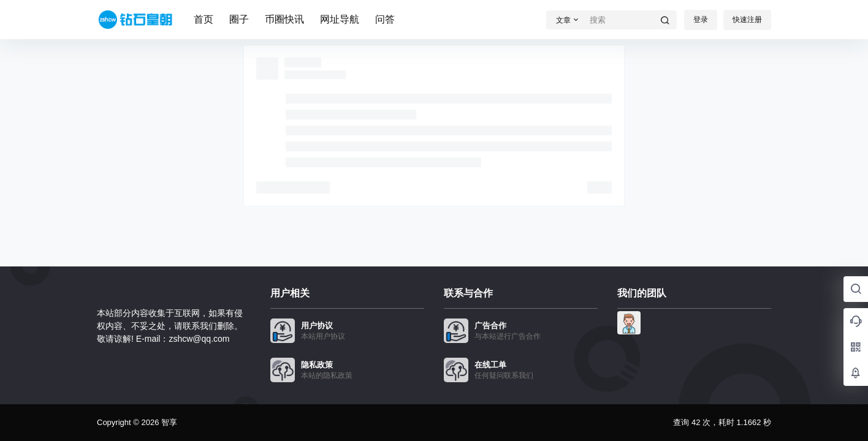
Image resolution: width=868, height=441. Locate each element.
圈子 (239, 19)
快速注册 (747, 20)
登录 (701, 20)
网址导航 (340, 19)
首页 (204, 19)
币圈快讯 (284, 19)
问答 (385, 19)
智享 (168, 422)
